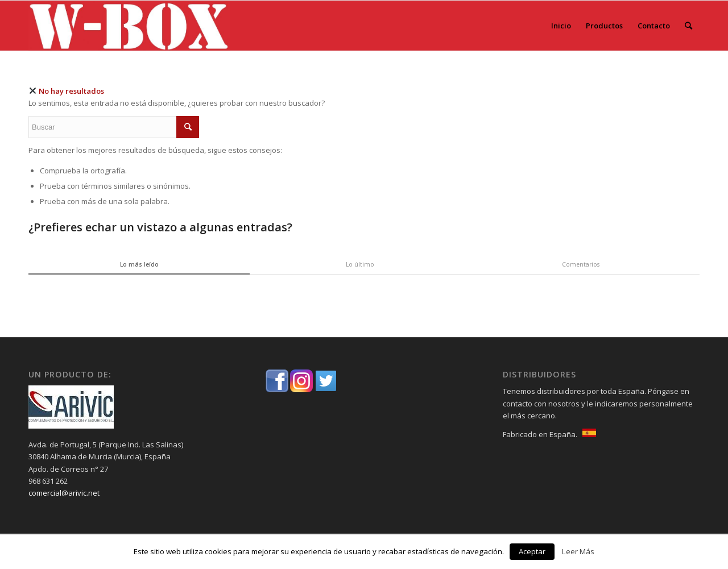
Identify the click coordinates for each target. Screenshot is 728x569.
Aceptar (532, 551)
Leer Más (578, 551)
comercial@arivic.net (64, 493)
